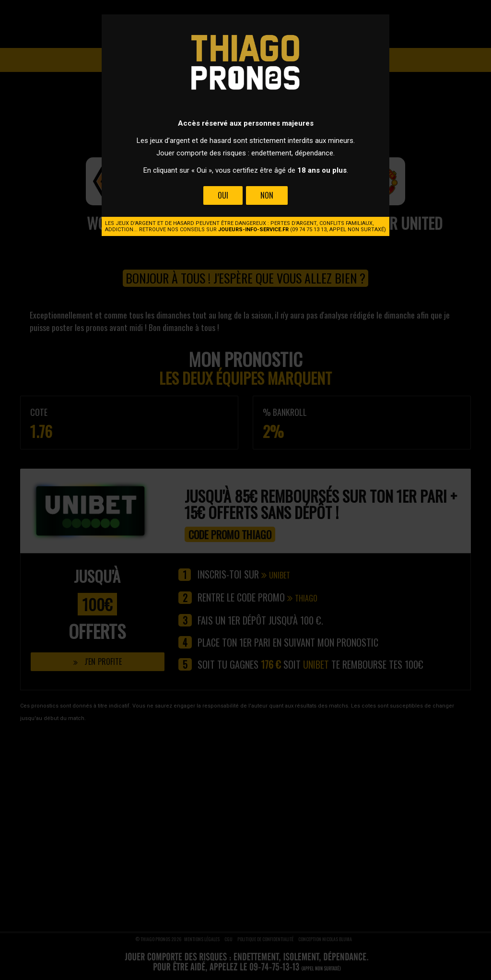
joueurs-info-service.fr (253, 230)
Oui (223, 195)
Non (267, 195)
